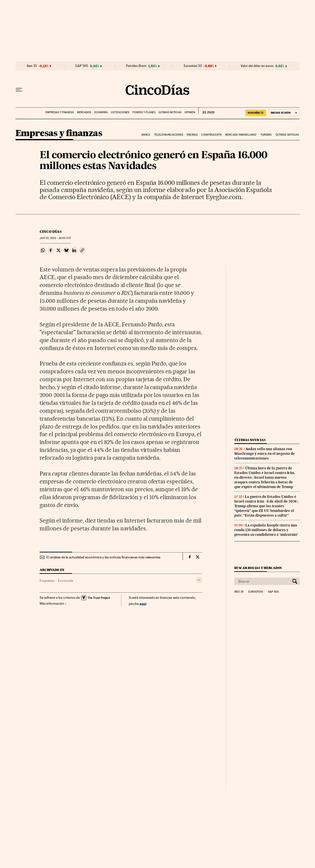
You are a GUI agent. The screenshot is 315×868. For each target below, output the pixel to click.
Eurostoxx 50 (193, 66)
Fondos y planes (144, 112)
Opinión (190, 112)
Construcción (211, 135)
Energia (192, 135)
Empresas (47, 581)
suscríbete (256, 113)
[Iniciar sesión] (284, 113)
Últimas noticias (170, 112)
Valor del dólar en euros (257, 66)
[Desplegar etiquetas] (199, 580)
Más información (53, 603)
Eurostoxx (256, 592)
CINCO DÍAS (51, 232)
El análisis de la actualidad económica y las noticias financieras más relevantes (103, 557)
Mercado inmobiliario (241, 135)
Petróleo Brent (136, 66)
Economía (101, 112)
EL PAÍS (206, 111)
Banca (146, 135)
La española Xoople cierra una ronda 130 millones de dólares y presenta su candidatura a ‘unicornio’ (266, 530)
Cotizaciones (120, 112)
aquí (143, 604)
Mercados (84, 112)
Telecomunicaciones (169, 135)
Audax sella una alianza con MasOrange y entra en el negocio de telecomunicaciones (265, 454)
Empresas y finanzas (60, 112)
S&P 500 (82, 66)
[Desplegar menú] (19, 90)
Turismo (266, 135)
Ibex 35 (32, 66)
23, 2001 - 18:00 (55, 238)
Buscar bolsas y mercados (258, 568)
